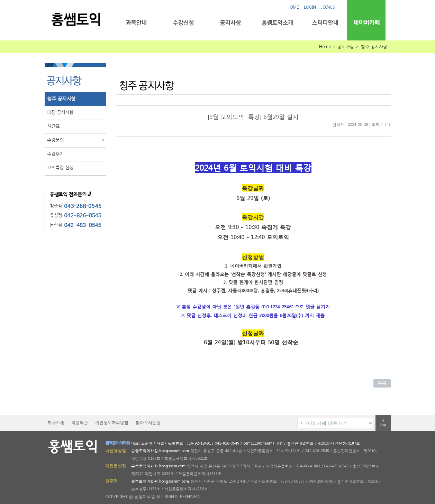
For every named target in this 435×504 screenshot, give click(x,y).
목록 (382, 383)
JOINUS (328, 7)
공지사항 (230, 23)
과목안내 (136, 23)
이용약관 (80, 423)
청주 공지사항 (61, 98)
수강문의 (77, 140)
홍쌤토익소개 (277, 23)
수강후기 (55, 154)
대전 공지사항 (60, 112)
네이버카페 (366, 22)
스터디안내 (324, 23)
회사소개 (56, 423)
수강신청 (183, 23)
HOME (293, 7)
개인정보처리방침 (112, 423)
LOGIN (310, 7)
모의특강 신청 (60, 167)
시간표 (53, 126)
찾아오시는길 (148, 423)
